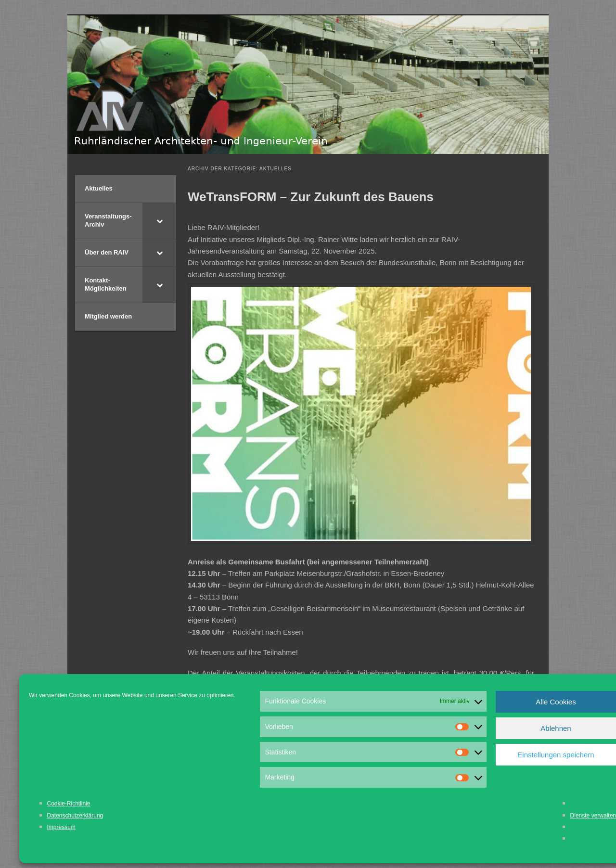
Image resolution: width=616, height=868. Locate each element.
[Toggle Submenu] (159, 221)
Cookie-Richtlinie (69, 804)
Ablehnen (556, 728)
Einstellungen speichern (556, 755)
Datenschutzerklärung (75, 816)
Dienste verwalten (593, 816)
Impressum (61, 827)
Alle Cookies (556, 702)
